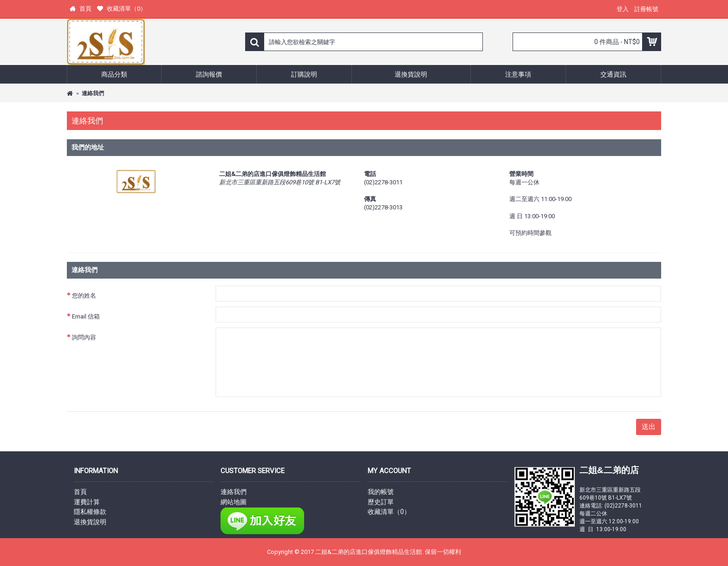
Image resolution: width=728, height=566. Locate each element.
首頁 (80, 492)
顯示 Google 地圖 (253, 204)
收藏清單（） (389, 512)
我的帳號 (381, 492)
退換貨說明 (90, 522)
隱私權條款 (90, 512)
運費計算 (87, 502)
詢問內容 (84, 337)
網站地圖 (234, 502)
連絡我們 (93, 93)
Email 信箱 (86, 316)
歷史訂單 (381, 502)
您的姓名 (84, 296)
